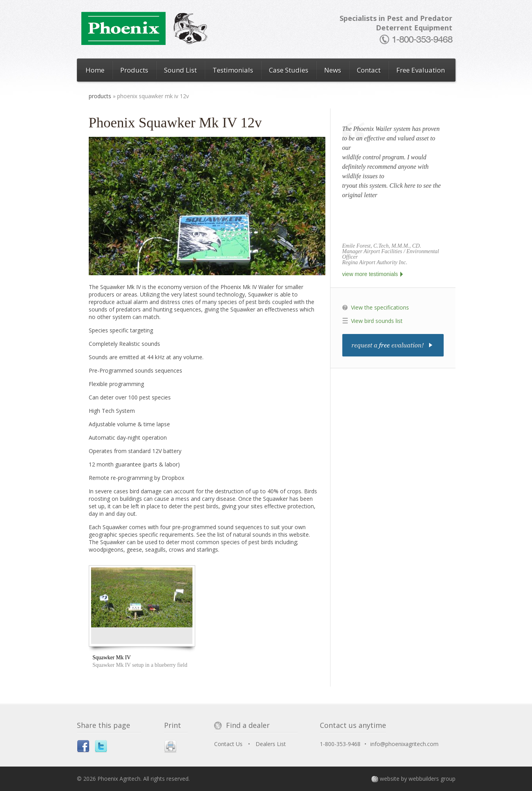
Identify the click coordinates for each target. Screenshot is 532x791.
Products (100, 96)
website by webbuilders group (418, 779)
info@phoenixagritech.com (404, 744)
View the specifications (380, 307)
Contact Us (228, 744)
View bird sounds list (377, 321)
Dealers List (271, 744)
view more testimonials (370, 274)
